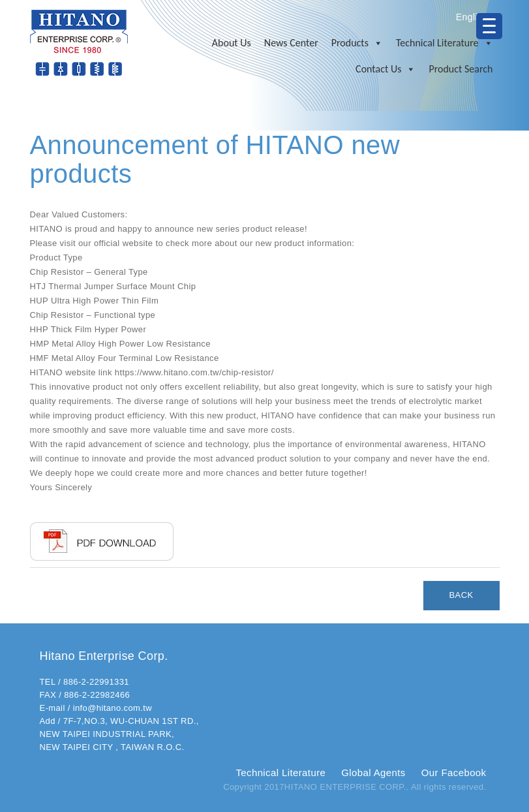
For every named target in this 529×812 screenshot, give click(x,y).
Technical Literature (445, 43)
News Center (291, 43)
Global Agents (373, 773)
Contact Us (385, 69)
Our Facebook (454, 773)
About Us (232, 43)
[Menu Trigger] (489, 26)
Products (357, 43)
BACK (461, 595)
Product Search (461, 69)
